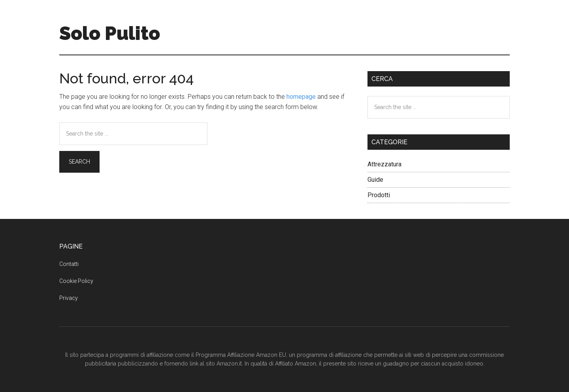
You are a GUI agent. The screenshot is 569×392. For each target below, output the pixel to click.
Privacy (69, 298)
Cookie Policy (76, 281)
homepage (301, 97)
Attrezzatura (384, 164)
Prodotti (379, 195)
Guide (375, 180)
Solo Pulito (110, 33)
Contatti (69, 264)
